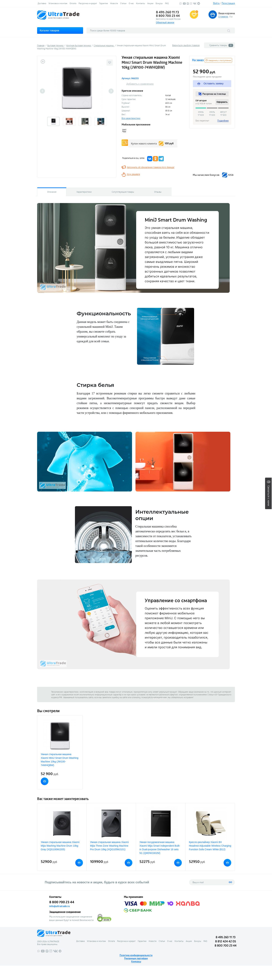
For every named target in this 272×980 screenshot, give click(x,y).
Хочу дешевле (133, 174)
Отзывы (158, 192)
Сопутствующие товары (123, 192)
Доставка (42, 3)
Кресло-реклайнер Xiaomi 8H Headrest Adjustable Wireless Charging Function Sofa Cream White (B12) (210, 846)
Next (111, 91)
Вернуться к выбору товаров (186, 45)
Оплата (73, 3)
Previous (42, 91)
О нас (131, 3)
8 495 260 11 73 (167, 12)
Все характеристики (131, 118)
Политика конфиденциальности (136, 955)
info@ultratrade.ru (59, 906)
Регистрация (228, 3)
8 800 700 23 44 (168, 16)
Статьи (123, 3)
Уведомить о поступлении (218, 60)
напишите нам (160, 697)
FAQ (167, 3)
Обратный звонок (165, 22)
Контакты (141, 3)
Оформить (222, 102)
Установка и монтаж (58, 3)
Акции (150, 3)
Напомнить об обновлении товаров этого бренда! (151, 167)
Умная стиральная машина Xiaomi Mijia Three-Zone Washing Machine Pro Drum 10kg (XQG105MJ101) (109, 846)
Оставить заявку (211, 84)
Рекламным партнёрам (136, 958)
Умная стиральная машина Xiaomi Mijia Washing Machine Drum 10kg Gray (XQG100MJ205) (60, 846)
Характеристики (84, 192)
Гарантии (104, 3)
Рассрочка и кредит (88, 3)
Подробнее (223, 121)
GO (230, 882)
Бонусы (159, 3)
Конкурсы (136, 961)
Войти (216, 3)
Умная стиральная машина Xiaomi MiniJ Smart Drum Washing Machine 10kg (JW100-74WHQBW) (60, 760)
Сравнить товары (221, 45)
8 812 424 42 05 (226, 941)
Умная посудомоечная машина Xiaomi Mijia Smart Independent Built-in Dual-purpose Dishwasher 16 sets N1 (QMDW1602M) (160, 848)
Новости (114, 3)
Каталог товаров (49, 30)
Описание (52, 192)
